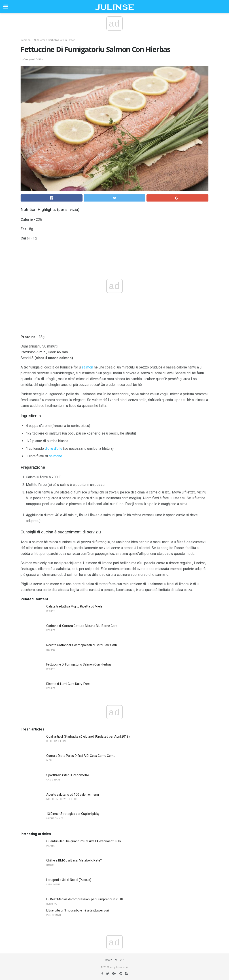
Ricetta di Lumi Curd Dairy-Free (68, 684)
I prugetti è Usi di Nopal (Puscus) (69, 880)
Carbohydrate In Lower (61, 40)
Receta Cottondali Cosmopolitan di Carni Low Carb (82, 645)
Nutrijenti (39, 40)
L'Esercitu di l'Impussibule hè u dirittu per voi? (78, 910)
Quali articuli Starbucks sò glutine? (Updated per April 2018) (88, 737)
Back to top (115, 960)
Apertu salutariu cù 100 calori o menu (73, 795)
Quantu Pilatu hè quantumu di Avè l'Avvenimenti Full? (84, 841)
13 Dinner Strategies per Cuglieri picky (73, 814)
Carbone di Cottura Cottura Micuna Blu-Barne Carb (82, 626)
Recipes (25, 40)
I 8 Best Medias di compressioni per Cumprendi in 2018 (85, 899)
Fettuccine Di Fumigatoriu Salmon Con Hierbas (79, 664)
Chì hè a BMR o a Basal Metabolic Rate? (74, 860)
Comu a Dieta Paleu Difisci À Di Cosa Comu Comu (81, 756)
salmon (87, 367)
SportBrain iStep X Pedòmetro (68, 775)
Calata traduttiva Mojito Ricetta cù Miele (74, 606)
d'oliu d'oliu (53, 448)
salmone (55, 456)
